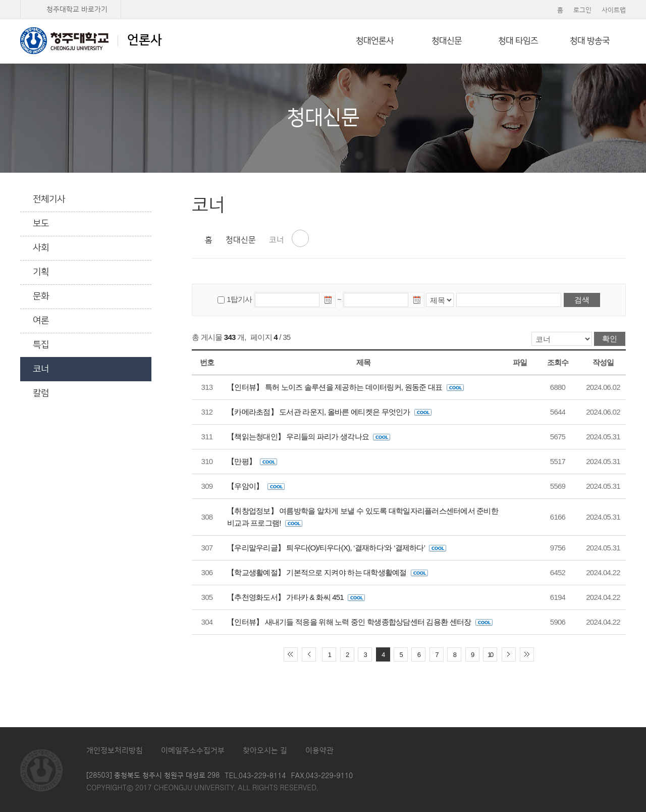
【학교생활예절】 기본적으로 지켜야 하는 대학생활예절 (328, 572)
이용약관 (319, 751)
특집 (41, 345)
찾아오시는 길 (265, 751)
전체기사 (49, 199)
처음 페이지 (291, 654)
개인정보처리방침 (115, 751)
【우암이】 (256, 486)
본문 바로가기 (323, 1)
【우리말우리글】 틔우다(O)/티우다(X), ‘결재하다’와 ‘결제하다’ (337, 548)
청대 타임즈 (518, 41)
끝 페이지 (527, 654)
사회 (41, 248)
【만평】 (252, 461)
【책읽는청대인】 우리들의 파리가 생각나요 (309, 437)
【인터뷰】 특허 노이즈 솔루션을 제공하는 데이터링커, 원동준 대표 (345, 387)
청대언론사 (375, 41)
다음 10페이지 (509, 654)
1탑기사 (239, 299)
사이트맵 (614, 10)
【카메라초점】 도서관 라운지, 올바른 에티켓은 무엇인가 (329, 412)
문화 (41, 296)
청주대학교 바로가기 (77, 10)
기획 (41, 272)
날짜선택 (329, 301)
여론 (41, 321)
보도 (41, 224)
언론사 (91, 40)
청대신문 (447, 41)
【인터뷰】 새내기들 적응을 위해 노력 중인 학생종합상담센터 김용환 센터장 (360, 622)
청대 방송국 (590, 41)
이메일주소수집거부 (193, 751)
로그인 (582, 10)
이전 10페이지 (309, 654)
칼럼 (41, 393)
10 (490, 655)
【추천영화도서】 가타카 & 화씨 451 (296, 597)
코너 (41, 369)
